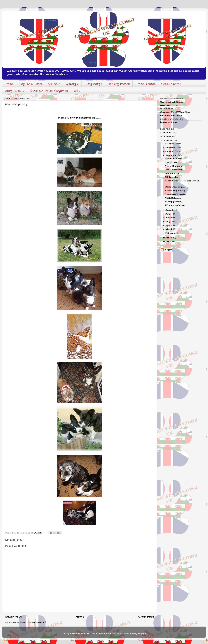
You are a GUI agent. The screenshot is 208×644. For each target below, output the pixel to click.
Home (80, 617)
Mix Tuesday (172, 173)
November (171, 148)
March (169, 229)
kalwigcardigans (169, 122)
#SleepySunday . (174, 202)
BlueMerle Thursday (176, 194)
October (170, 151)
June (168, 218)
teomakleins (167, 109)
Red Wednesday (174, 170)
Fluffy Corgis (93, 84)
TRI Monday (172, 177)
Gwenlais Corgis (169, 105)
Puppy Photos (171, 84)
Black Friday (172, 162)
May (168, 221)
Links (77, 91)
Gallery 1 (54, 84)
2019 (167, 133)
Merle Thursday (173, 166)
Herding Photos (119, 84)
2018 (167, 136)
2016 (167, 238)
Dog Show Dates (31, 84)
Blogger (142, 633)
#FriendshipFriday (82, 118)
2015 (167, 242)
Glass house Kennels (172, 115)
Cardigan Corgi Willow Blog (175, 112)
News (9, 84)
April (168, 225)
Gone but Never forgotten (49, 91)
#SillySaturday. (173, 198)
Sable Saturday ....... (175, 187)
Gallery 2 (72, 84)
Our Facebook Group (172, 102)
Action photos (145, 84)
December (171, 144)
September (172, 155)
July (168, 214)
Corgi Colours (15, 91)
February (171, 233)
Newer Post (13, 617)
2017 (167, 140)
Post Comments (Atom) (33, 622)
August (170, 210)
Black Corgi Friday (175, 190)
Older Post (146, 617)
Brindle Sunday (173, 159)
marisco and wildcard (172, 119)
